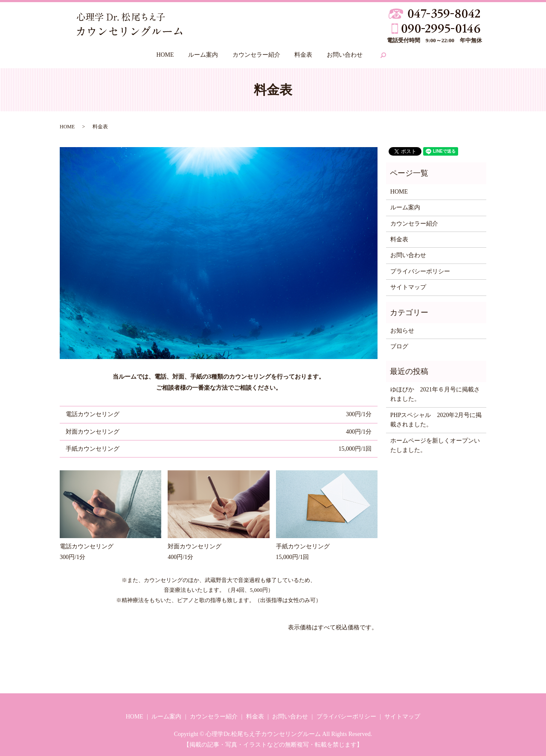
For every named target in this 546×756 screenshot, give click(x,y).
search (383, 55)
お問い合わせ (345, 55)
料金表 (303, 55)
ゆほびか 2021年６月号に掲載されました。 (435, 394)
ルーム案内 (203, 55)
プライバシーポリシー (420, 271)
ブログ (399, 346)
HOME (165, 55)
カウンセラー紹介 (256, 55)
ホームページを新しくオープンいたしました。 (435, 445)
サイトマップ (408, 287)
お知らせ (402, 331)
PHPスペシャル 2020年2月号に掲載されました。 (436, 420)
